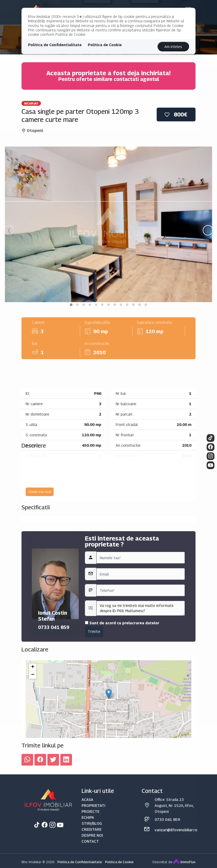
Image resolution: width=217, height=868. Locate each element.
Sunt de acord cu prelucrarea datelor (122, 695)
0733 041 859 (54, 699)
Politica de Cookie (105, 45)
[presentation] (9, 230)
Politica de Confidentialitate (55, 45)
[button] (71, 305)
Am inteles (173, 47)
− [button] (33, 736)
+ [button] (33, 728)
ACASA (87, 864)
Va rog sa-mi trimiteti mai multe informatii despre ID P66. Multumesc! (141, 680)
